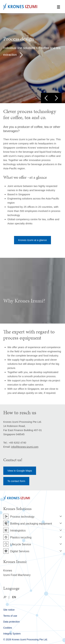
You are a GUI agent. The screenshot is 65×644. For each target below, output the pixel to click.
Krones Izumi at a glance (32, 240)
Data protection (12, 622)
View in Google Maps (20, 471)
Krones (8, 571)
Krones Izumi (20, 7)
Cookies (8, 628)
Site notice (9, 610)
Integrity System (12, 634)
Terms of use (10, 616)
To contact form (16, 481)
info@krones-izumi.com (25, 447)
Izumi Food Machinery (17, 575)
